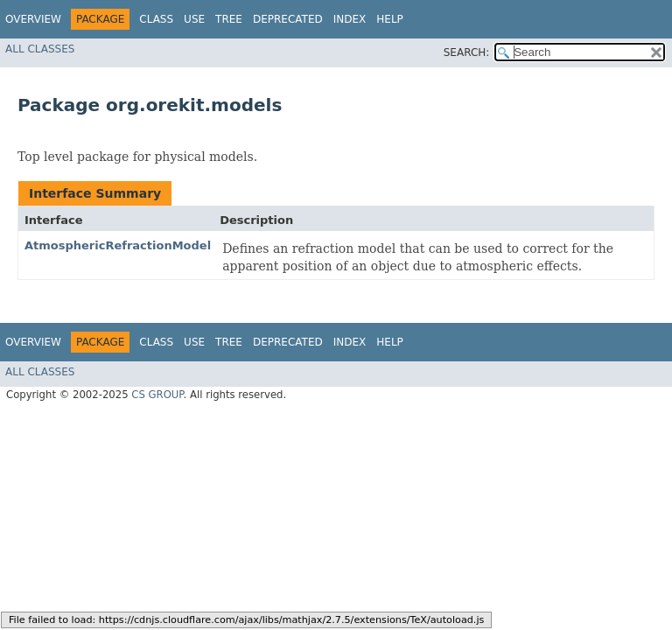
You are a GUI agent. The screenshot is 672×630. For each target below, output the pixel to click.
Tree (229, 19)
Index (350, 19)
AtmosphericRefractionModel (118, 245)
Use (194, 19)
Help (390, 19)
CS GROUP (157, 395)
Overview (33, 19)
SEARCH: (467, 52)
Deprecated (288, 19)
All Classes (40, 49)
